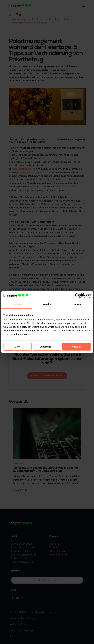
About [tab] (78, 304)
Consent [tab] (17, 304)
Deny (18, 347)
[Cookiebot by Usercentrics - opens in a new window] (77, 296)
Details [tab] (47, 304)
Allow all (76, 347)
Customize (47, 347)
